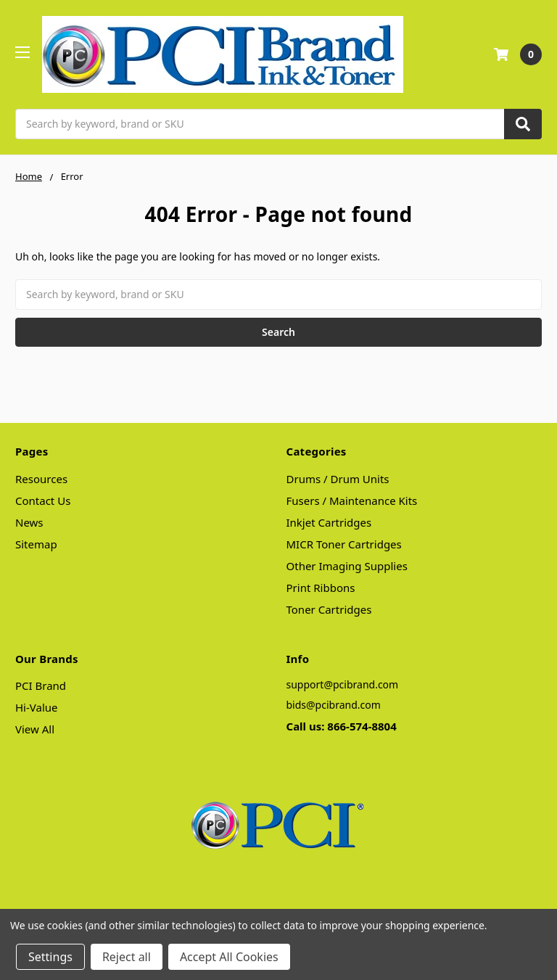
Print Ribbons (321, 588)
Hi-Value (37, 707)
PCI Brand (41, 685)
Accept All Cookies (229, 957)
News (29, 522)
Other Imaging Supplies (347, 566)
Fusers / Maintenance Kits (352, 501)
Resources (41, 479)
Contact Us (43, 501)
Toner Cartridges (329, 609)
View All (35, 729)
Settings (50, 957)
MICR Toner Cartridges (344, 544)
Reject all (127, 957)
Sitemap (36, 544)
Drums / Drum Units (338, 479)
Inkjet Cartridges (329, 522)
